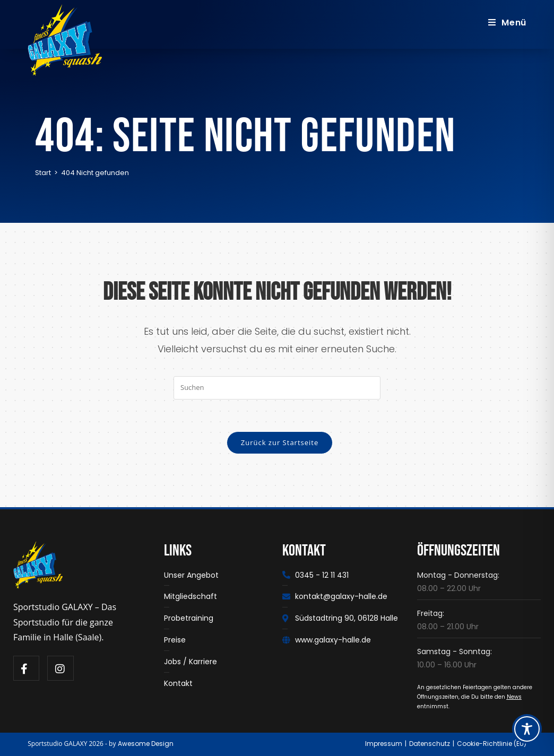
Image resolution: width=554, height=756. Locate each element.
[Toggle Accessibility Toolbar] (527, 729)
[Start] (43, 173)
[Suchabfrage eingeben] (277, 388)
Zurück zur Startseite (280, 442)
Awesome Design (146, 744)
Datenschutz (430, 744)
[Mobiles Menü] (507, 23)
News (514, 697)
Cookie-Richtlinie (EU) (492, 744)
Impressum (384, 744)
